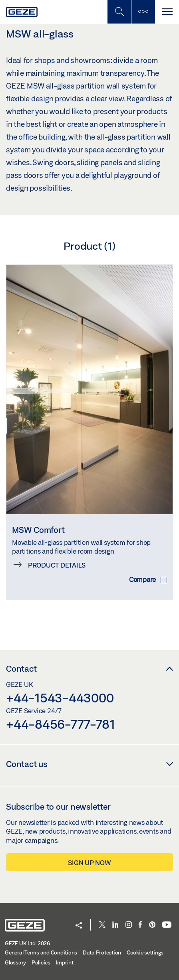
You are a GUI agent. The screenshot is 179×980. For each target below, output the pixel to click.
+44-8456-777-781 (61, 724)
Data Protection (102, 952)
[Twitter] (102, 925)
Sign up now (89, 863)
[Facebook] (140, 925)
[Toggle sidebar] (143, 12)
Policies (41, 962)
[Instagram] (129, 925)
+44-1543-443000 (60, 698)
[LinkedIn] (115, 925)
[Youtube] (167, 925)
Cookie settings (145, 952)
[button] (79, 926)
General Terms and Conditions (41, 952)
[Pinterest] (152, 925)
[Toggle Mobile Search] (119, 12)
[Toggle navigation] (167, 12)
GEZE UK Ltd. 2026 (27, 943)
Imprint (65, 962)
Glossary (15, 962)
